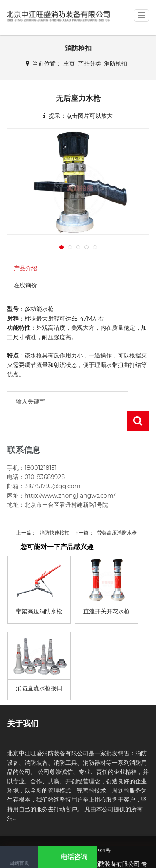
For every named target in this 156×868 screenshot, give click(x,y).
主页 (69, 63)
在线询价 (25, 285)
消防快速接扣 (54, 513)
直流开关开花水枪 (106, 591)
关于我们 (23, 704)
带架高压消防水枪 (117, 513)
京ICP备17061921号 (89, 830)
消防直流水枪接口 (39, 668)
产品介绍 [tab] (25, 268)
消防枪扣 (116, 63)
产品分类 (89, 63)
